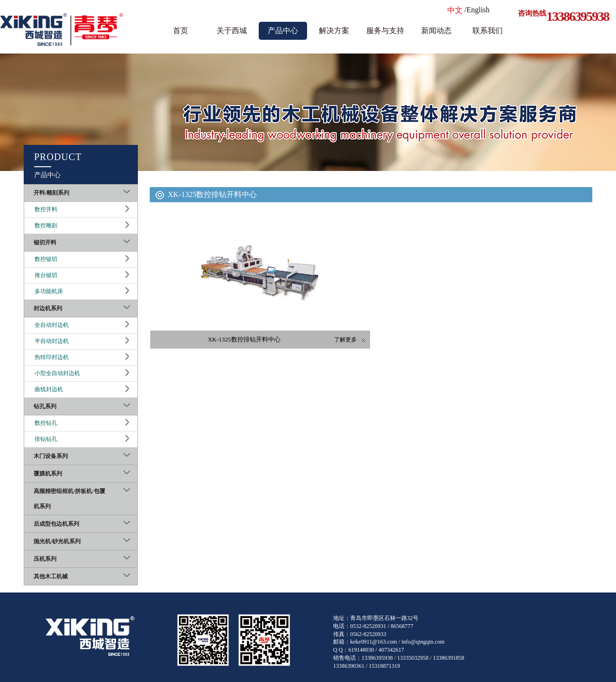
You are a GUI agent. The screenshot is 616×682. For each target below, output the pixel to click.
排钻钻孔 (46, 439)
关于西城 (232, 31)
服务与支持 (385, 31)
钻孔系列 (45, 406)
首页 (181, 31)
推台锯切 (46, 275)
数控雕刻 (46, 225)
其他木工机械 (51, 576)
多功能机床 (49, 291)
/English (477, 10)
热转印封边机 (52, 357)
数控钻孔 (46, 423)
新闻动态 (436, 31)
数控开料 (46, 209)
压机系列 (45, 559)
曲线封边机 (49, 389)
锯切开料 (45, 242)
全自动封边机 (52, 325)
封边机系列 (48, 308)
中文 (455, 10)
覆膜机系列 (48, 474)
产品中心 (283, 31)
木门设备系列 (51, 456)
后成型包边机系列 (56, 524)
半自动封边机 (52, 341)
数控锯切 (46, 259)
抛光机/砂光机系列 (57, 541)
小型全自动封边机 (57, 373)
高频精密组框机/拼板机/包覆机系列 (69, 499)
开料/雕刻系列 (51, 193)
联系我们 (488, 31)
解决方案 (334, 31)
